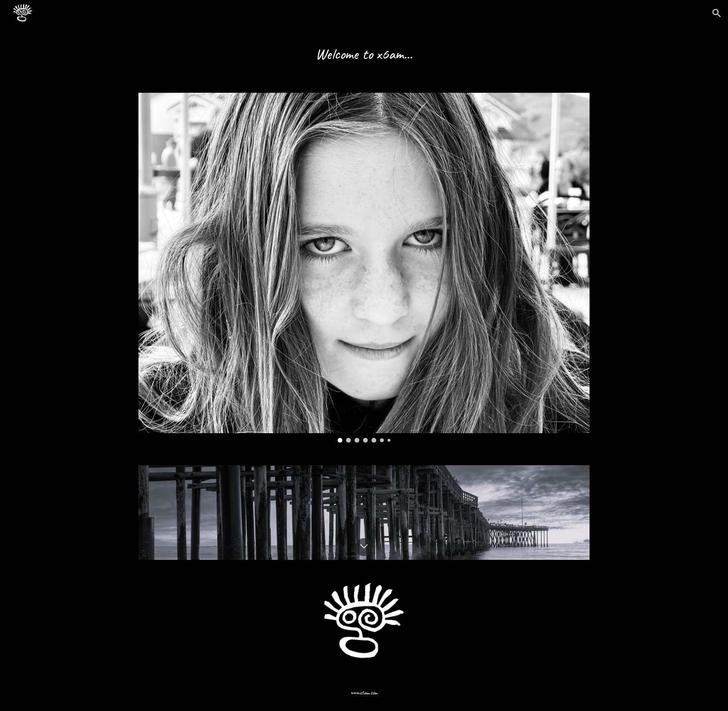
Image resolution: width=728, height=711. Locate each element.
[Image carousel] (364, 268)
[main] (364, 54)
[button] (717, 13)
